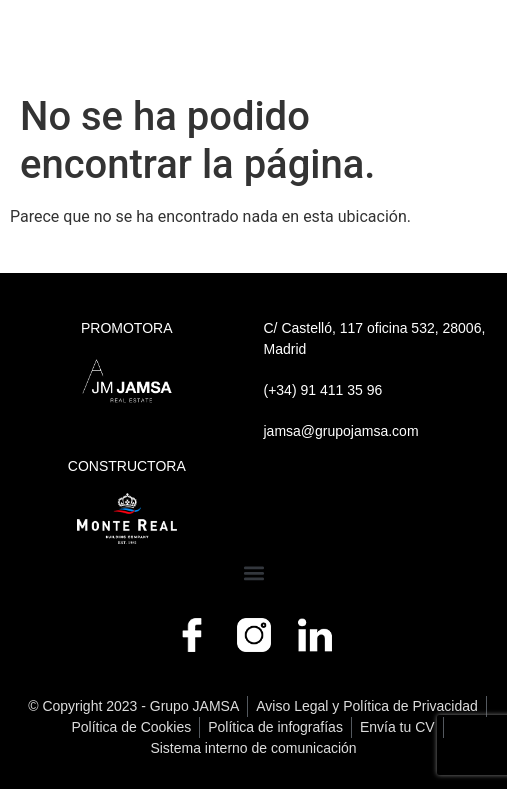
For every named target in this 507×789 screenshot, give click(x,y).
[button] (253, 573)
